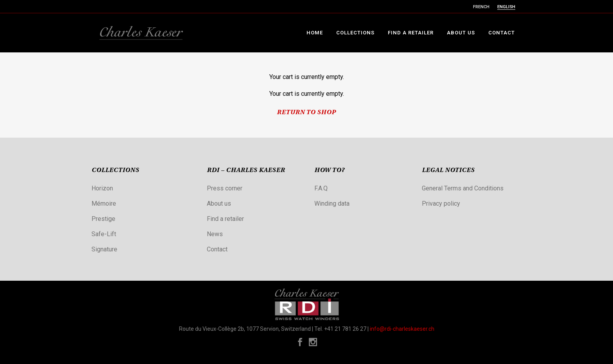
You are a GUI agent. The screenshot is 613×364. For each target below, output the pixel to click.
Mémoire (104, 204)
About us (219, 204)
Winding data (332, 204)
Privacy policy (441, 204)
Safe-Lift (104, 234)
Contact (217, 249)
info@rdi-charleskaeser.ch (402, 329)
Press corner (225, 188)
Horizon (102, 188)
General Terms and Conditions (463, 188)
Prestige (103, 219)
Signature (104, 249)
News (215, 234)
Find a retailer (225, 219)
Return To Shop (306, 113)
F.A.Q (321, 188)
